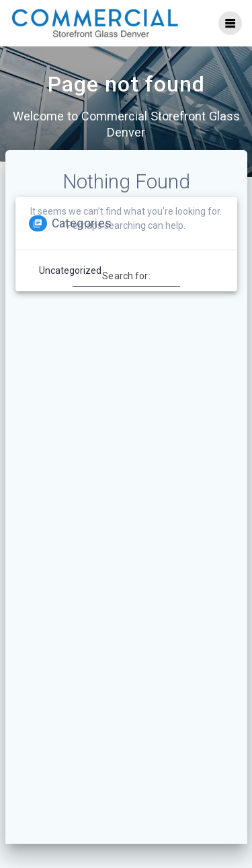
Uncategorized (70, 270)
